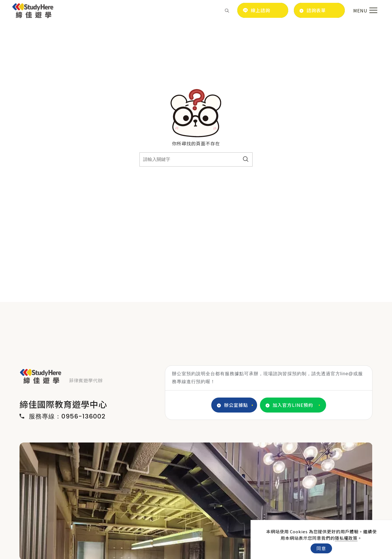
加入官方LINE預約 (289, 405)
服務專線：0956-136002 (63, 416)
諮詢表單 (313, 10)
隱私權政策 (346, 538)
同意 (321, 548)
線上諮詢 (257, 10)
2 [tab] (192, 554)
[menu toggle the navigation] (365, 10)
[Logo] (33, 10)
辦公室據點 (232, 405)
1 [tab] (183, 554)
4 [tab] (209, 554)
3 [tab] (200, 554)
